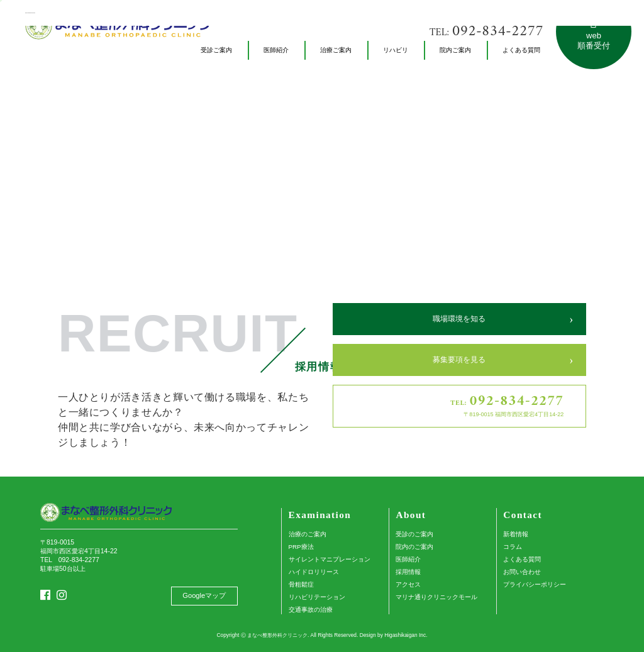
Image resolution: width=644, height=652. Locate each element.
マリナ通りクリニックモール (436, 597)
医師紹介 (408, 559)
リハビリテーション (317, 597)
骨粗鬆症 (301, 584)
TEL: (486, 32)
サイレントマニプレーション (330, 559)
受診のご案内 (414, 534)
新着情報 (516, 534)
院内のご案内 (414, 547)
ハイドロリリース (314, 572)
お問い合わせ (522, 572)
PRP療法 (301, 547)
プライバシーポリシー (535, 584)
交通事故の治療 (311, 610)
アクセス (408, 584)
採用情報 (408, 572)
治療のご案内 (308, 534)
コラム (513, 547)
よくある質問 (522, 559)
